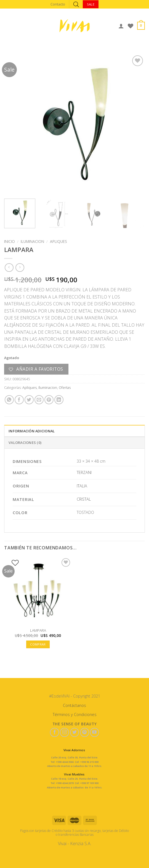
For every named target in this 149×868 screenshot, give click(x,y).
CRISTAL (84, 499)
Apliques (58, 241)
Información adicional (32, 431)
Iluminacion (32, 241)
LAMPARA (38, 630)
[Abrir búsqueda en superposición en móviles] (76, 4)
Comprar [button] (38, 644)
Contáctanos (74, 705)
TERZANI (84, 472)
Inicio (10, 241)
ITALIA (82, 486)
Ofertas (65, 387)
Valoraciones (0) (25, 443)
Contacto (58, 4)
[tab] (74, 431)
